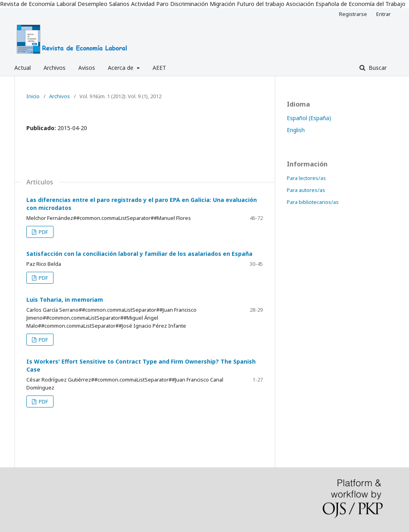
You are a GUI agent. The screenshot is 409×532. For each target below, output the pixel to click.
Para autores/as (306, 190)
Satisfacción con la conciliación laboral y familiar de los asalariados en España (139, 254)
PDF (43, 232)
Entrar (383, 14)
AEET (159, 68)
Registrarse (353, 14)
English (296, 130)
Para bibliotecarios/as (313, 202)
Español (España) (309, 118)
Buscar (377, 68)
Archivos (55, 68)
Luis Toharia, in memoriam (65, 300)
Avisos (87, 68)
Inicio (33, 96)
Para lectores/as (306, 178)
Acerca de (121, 68)
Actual (23, 68)
